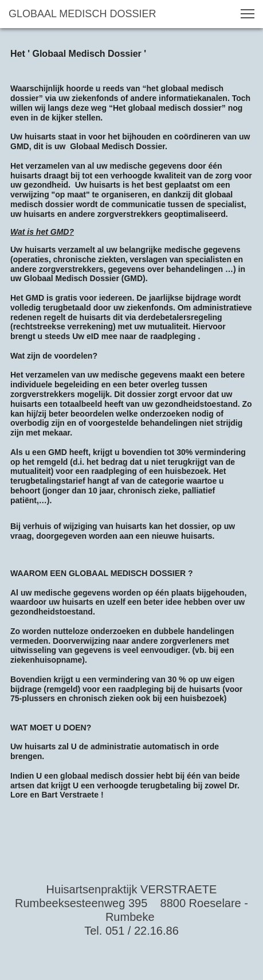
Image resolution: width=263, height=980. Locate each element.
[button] (248, 14)
